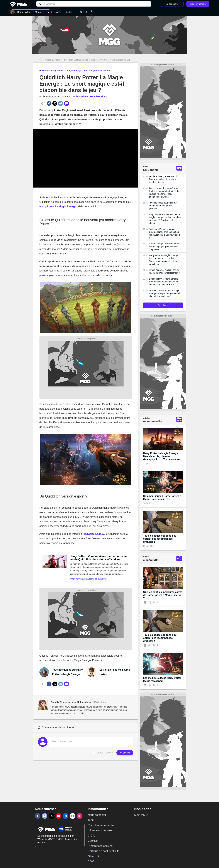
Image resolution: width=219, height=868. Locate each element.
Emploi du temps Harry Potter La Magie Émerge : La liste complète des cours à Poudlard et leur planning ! (165, 219)
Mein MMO (141, 815)
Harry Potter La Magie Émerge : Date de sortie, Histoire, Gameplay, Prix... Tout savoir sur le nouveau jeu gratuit (162, 457)
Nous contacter (97, 815)
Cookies (93, 841)
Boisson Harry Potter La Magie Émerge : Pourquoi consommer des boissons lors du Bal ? (164, 282)
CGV (91, 861)
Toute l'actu (163, 305)
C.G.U (92, 836)
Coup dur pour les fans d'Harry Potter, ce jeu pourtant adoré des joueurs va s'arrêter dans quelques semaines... (165, 192)
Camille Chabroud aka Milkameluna (89, 96)
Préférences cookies (100, 846)
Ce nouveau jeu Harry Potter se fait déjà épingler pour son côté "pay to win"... (164, 247)
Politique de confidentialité (104, 851)
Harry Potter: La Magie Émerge (75, 60)
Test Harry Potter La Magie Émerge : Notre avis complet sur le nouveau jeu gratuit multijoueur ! (165, 233)
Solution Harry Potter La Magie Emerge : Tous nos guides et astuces (75, 70)
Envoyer (125, 753)
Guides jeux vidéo (53, 60)
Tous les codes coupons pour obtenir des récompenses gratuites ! (163, 206)
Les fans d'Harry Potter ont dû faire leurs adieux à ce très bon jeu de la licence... (164, 179)
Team (91, 820)
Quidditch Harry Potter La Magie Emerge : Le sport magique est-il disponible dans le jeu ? (165, 293)
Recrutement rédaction (102, 825)
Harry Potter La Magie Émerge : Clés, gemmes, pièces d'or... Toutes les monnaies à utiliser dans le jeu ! (164, 260)
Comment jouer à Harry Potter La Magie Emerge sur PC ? (162, 498)
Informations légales (100, 830)
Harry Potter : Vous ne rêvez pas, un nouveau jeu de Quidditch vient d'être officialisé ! (99, 558)
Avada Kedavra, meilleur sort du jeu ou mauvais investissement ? (165, 271)
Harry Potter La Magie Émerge (58, 206)
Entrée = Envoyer (105, 753)
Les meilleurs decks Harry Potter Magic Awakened (162, 679)
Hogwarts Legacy (94, 534)
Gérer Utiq (94, 856)
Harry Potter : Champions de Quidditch (88, 579)
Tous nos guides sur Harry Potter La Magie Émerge (67, 672)
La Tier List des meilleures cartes (115, 672)
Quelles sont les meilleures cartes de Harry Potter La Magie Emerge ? (163, 595)
